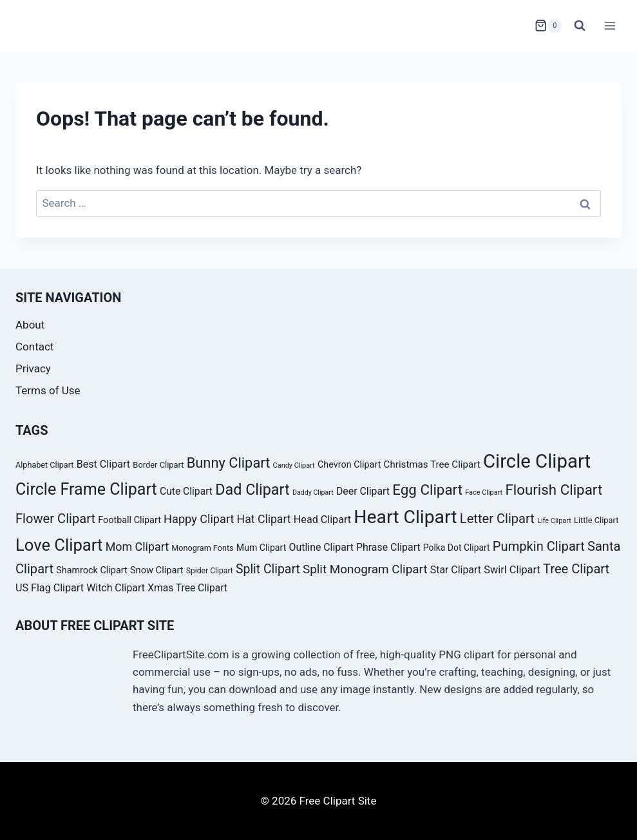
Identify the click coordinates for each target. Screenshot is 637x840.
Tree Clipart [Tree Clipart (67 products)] (576, 569)
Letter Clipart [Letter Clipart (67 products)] (497, 519)
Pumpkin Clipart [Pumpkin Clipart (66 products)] (539, 546)
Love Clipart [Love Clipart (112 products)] (59, 545)
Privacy (33, 368)
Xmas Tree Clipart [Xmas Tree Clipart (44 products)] (187, 588)
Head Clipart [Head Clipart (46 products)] (322, 520)
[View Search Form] (580, 26)
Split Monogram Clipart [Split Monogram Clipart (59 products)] (365, 569)
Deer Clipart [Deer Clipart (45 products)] (363, 491)
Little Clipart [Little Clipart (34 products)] (596, 520)
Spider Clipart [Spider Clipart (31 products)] (210, 571)
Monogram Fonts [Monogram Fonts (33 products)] (202, 548)
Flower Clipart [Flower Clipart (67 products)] (55, 519)
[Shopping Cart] (548, 26)
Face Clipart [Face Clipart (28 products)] (484, 492)
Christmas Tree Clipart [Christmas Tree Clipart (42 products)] (432, 464)
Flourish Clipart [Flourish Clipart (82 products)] (554, 490)
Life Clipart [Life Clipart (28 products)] (554, 521)
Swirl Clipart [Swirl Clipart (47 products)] (512, 570)
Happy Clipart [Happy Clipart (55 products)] (199, 519)
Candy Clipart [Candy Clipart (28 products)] (294, 465)
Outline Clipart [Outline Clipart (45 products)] (321, 547)
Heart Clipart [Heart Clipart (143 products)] (405, 517)
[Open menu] (610, 25)
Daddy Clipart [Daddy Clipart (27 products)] (313, 492)
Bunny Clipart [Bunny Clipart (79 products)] (229, 463)
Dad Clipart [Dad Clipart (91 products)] (252, 490)
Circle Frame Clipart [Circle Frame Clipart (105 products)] (86, 489)
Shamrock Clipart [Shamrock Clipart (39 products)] (91, 570)
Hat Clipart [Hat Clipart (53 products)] (264, 519)
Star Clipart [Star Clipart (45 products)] (456, 570)
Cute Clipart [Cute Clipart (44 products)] (186, 491)
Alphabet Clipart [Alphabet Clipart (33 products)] (44, 465)
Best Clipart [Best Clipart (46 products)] (104, 464)
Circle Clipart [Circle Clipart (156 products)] (537, 461)
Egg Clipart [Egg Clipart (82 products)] (427, 490)
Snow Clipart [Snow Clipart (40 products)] (157, 570)
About (30, 325)
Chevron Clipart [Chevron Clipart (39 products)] (349, 465)
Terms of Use (48, 390)
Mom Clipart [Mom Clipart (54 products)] (137, 547)
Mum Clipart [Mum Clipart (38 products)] (261, 548)
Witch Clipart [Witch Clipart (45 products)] (116, 588)
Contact (34, 347)
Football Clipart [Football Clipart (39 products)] (129, 520)
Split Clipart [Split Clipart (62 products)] (268, 569)
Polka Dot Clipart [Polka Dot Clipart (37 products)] (457, 548)
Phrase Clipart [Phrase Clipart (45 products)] (388, 547)
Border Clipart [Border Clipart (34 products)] (158, 465)
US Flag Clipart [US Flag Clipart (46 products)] (50, 588)
